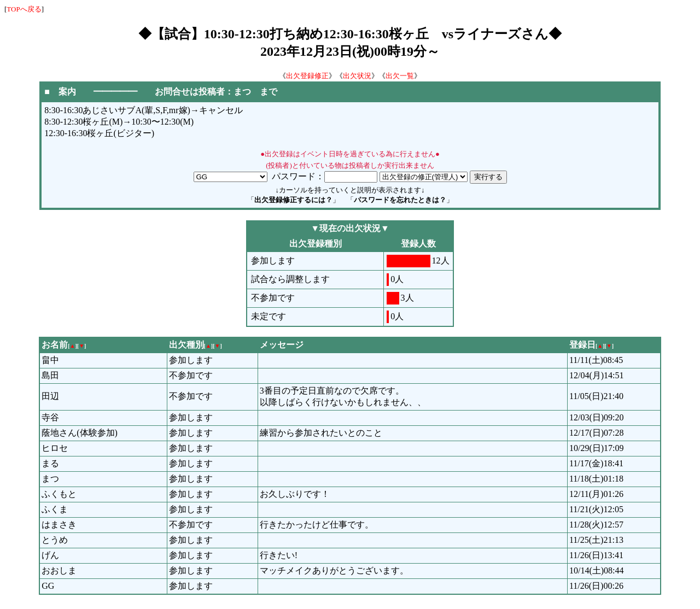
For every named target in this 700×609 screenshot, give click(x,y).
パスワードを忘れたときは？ (400, 200)
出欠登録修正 (307, 76)
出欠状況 (357, 76)
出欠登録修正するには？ (293, 200)
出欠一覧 (400, 76)
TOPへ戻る (24, 9)
